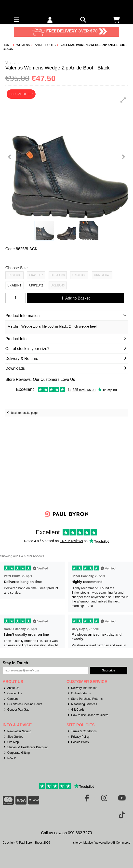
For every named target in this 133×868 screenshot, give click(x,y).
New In (10, 758)
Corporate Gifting (17, 753)
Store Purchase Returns (85, 699)
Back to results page (24, 413)
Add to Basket (75, 298)
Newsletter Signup (17, 731)
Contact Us (13, 693)
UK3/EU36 (14, 275)
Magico (88, 843)
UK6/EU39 (79, 275)
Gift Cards (76, 710)
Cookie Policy (78, 742)
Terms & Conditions (82, 731)
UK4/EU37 (36, 275)
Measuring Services (82, 704)
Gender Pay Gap (17, 710)
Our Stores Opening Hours (23, 704)
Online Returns (79, 693)
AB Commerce (121, 843)
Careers (11, 699)
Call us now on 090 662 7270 (66, 833)
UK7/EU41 (14, 285)
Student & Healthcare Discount (26, 747)
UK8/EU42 (36, 285)
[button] (123, 100)
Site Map (11, 742)
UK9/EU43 (58, 285)
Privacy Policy (79, 737)
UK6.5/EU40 (102, 275)
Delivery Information (82, 688)
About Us (12, 688)
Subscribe (109, 670)
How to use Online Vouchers (88, 715)
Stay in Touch (15, 663)
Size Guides (13, 737)
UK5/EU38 (58, 275)
